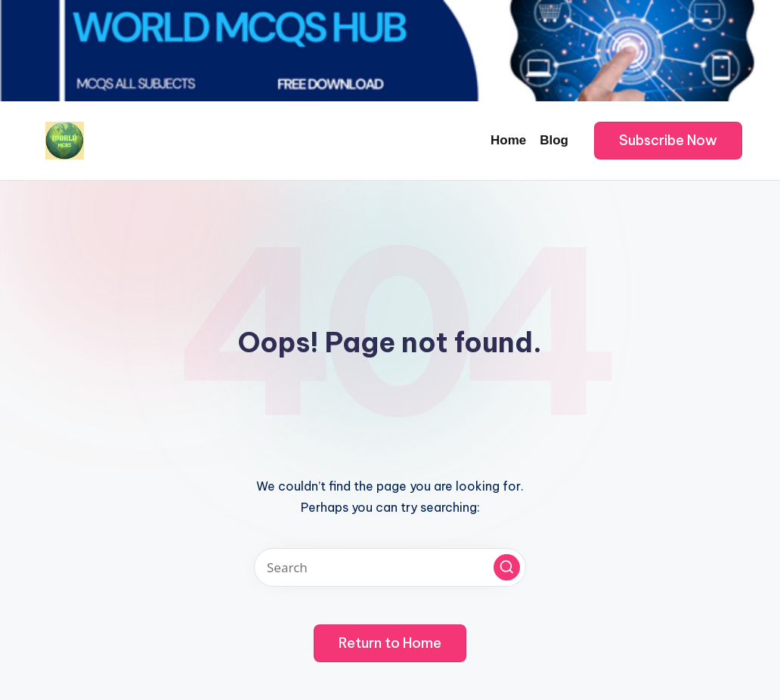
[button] (668, 141)
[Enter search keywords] (390, 567)
